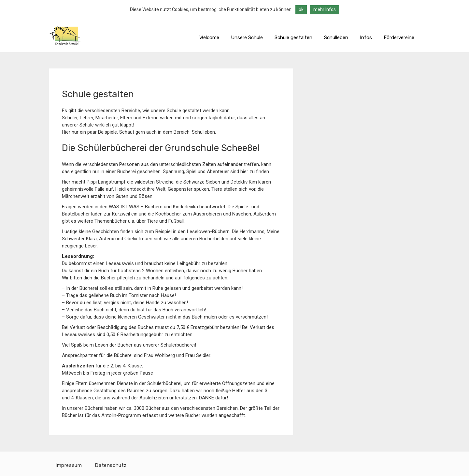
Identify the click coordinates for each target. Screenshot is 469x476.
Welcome (209, 37)
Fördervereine (399, 37)
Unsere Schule (247, 37)
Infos (366, 37)
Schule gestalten (293, 37)
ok (301, 9)
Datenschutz (111, 465)
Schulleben (336, 37)
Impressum (69, 465)
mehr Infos (325, 9)
